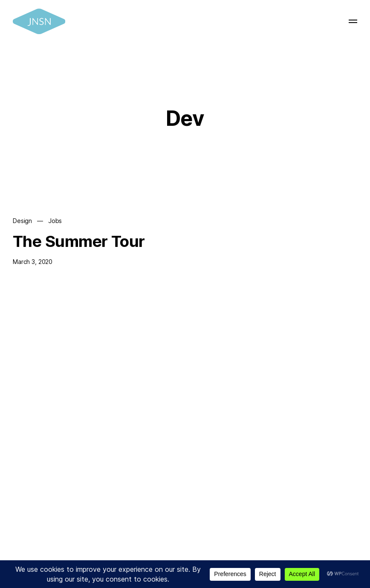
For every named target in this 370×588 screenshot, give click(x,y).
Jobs (55, 221)
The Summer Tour (79, 241)
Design (22, 221)
